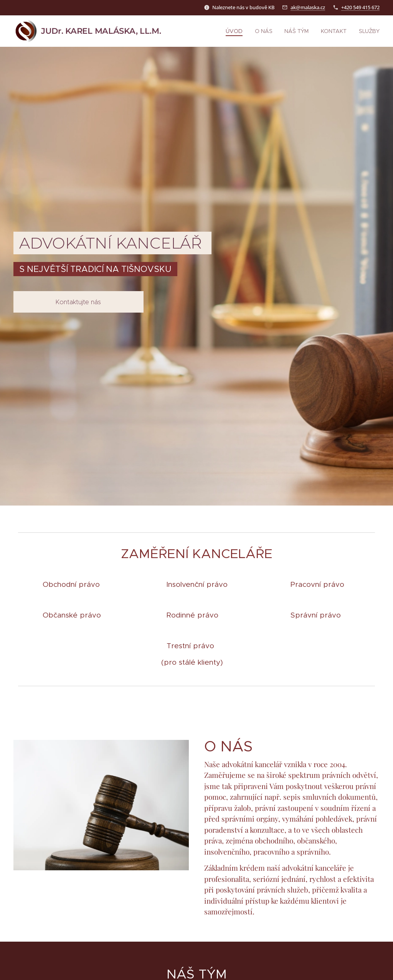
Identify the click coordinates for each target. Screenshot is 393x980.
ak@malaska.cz (308, 7)
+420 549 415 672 (360, 7)
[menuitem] (240, 31)
